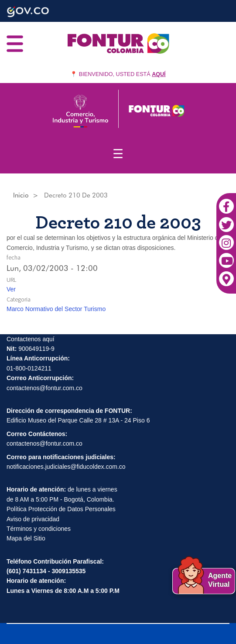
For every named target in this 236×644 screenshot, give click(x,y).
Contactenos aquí (31, 339)
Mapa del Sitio (26, 538)
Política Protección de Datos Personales (61, 509)
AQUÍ (159, 74)
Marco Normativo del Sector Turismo (56, 309)
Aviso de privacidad (33, 519)
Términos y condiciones (39, 529)
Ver (11, 289)
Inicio (21, 195)
